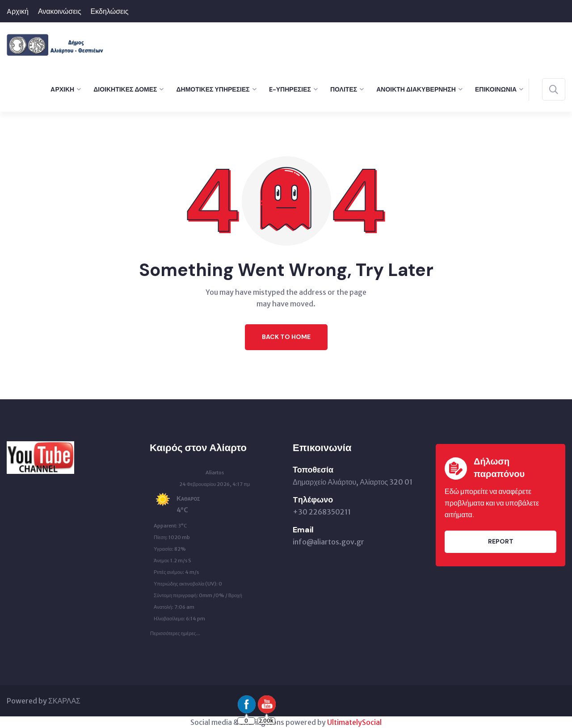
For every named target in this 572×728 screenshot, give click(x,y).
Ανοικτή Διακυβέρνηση (416, 89)
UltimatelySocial (354, 722)
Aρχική (18, 11)
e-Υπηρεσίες (290, 89)
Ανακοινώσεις (60, 11)
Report (501, 541)
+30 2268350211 (322, 512)
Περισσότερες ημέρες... (175, 631)
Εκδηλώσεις (110, 11)
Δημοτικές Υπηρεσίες (213, 89)
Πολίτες (344, 89)
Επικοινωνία (496, 89)
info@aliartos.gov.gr (328, 542)
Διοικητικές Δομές (125, 89)
